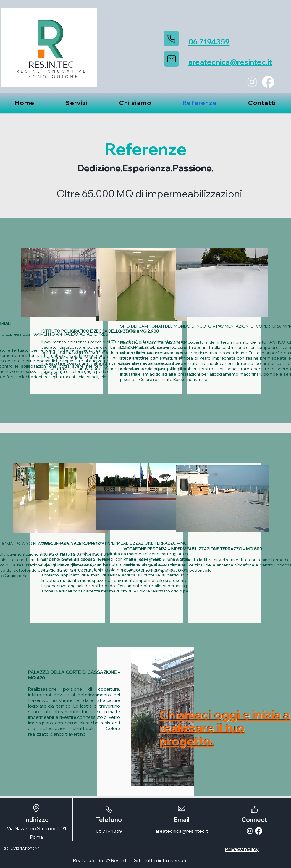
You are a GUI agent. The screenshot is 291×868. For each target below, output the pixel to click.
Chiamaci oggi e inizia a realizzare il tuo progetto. (224, 728)
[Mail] (171, 59)
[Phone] (171, 38)
